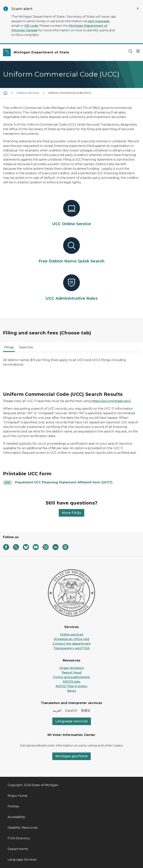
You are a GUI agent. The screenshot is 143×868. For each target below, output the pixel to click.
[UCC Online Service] (71, 213)
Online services (72, 635)
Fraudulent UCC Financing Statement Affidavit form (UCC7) (64, 482)
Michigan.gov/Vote (71, 756)
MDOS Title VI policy (71, 686)
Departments (18, 849)
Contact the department (72, 644)
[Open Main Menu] (138, 51)
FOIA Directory (19, 838)
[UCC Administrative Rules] (71, 288)
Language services (72, 721)
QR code (31, 26)
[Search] (130, 51)
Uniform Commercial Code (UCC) (70, 93)
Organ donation (72, 668)
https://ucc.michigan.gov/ (111, 401)
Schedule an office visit (71, 639)
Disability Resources (23, 828)
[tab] (9, 348)
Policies (13, 806)
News (72, 691)
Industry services (28, 93)
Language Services (22, 860)
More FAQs (71, 513)
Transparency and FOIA (71, 648)
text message (99, 21)
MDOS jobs (72, 682)
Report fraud (71, 673)
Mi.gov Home (17, 796)
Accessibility (16, 817)
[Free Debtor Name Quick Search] (71, 250)
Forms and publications (71, 677)
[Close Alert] (138, 8)
